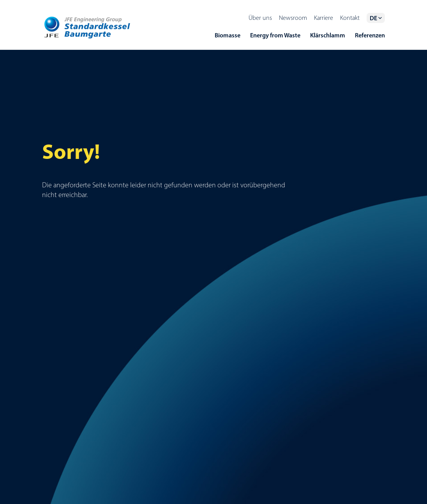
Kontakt (350, 18)
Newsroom (293, 18)
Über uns (260, 18)
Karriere (324, 18)
